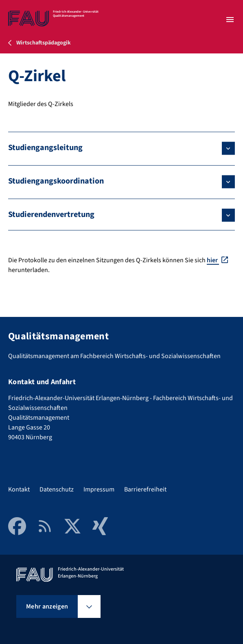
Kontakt (19, 489)
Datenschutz (57, 489)
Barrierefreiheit (145, 489)
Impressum (99, 489)
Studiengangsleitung (45, 148)
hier (213, 260)
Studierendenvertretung (51, 215)
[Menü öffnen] (230, 20)
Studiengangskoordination (56, 181)
